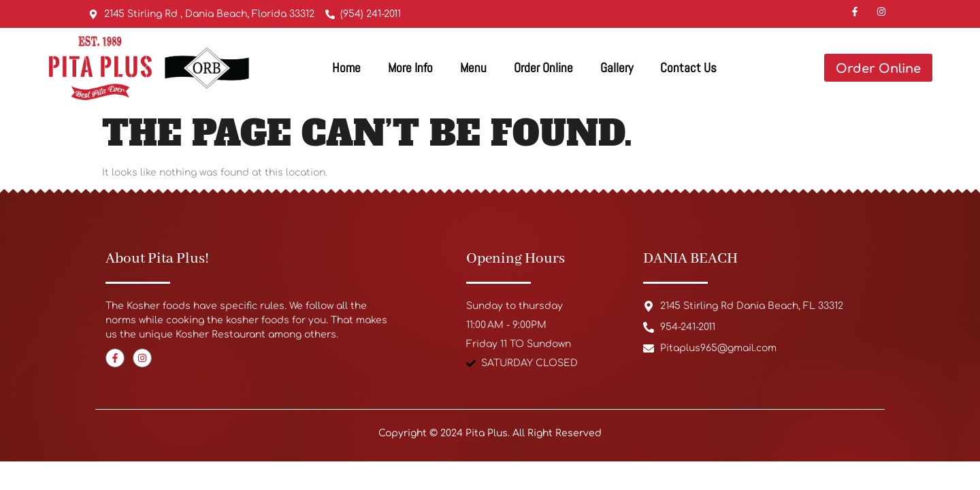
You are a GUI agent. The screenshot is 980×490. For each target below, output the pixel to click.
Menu (473, 68)
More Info (410, 68)
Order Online (543, 68)
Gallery (617, 68)
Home (346, 68)
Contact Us (688, 68)
